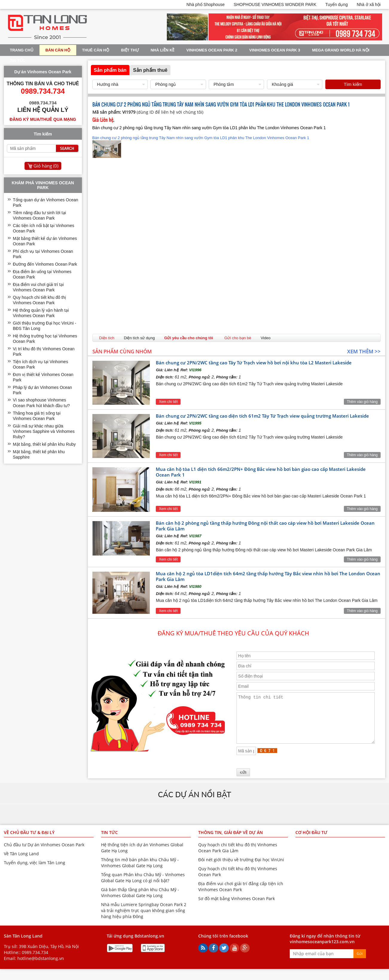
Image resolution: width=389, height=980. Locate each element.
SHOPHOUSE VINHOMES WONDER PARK (275, 4)
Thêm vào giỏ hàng (362, 402)
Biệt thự (130, 50)
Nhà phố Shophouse (206, 4)
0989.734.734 (35, 961)
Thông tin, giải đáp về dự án (231, 841)
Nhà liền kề (163, 50)
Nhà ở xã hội (369, 4)
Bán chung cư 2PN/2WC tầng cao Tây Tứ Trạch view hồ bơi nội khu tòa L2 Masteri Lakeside (254, 363)
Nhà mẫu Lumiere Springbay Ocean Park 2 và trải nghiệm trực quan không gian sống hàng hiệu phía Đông (144, 919)
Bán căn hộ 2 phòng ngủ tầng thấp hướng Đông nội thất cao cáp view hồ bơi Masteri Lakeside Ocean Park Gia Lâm (265, 526)
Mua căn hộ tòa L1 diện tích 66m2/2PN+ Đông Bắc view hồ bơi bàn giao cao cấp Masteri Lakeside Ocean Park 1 (261, 472)
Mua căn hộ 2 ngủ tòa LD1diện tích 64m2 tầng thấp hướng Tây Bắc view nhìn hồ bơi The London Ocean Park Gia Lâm (268, 576)
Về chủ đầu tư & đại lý (29, 841)
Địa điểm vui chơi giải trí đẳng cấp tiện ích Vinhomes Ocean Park (241, 895)
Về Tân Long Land (21, 863)
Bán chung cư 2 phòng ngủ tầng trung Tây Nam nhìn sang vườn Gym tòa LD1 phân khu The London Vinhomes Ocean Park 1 (201, 147)
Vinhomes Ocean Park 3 (275, 50)
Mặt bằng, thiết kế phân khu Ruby (44, 444)
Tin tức (18, 61)
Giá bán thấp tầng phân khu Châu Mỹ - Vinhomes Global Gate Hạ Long (140, 901)
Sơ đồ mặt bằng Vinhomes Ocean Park (237, 907)
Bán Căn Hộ (58, 50)
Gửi (360, 962)
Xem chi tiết (168, 402)
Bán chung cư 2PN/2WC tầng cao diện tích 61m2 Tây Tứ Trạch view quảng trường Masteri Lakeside (262, 416)
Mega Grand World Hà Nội (341, 50)
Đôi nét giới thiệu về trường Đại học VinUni (241, 869)
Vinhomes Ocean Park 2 (212, 50)
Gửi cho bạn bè (238, 338)
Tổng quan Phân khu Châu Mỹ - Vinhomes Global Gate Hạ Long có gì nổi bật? (143, 887)
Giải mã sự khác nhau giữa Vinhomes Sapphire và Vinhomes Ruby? (44, 431)
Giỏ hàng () (46, 166)
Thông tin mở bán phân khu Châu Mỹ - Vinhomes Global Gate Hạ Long (140, 872)
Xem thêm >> (364, 351)
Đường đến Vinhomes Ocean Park (45, 264)
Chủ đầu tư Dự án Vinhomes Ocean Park (44, 854)
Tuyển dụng (337, 4)
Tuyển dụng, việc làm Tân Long (35, 872)
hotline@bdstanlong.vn (41, 967)
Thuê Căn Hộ (96, 50)
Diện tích (107, 338)
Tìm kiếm (353, 84)
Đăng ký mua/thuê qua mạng (43, 119)
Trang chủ (22, 50)
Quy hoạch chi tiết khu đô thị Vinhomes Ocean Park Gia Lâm (238, 857)
